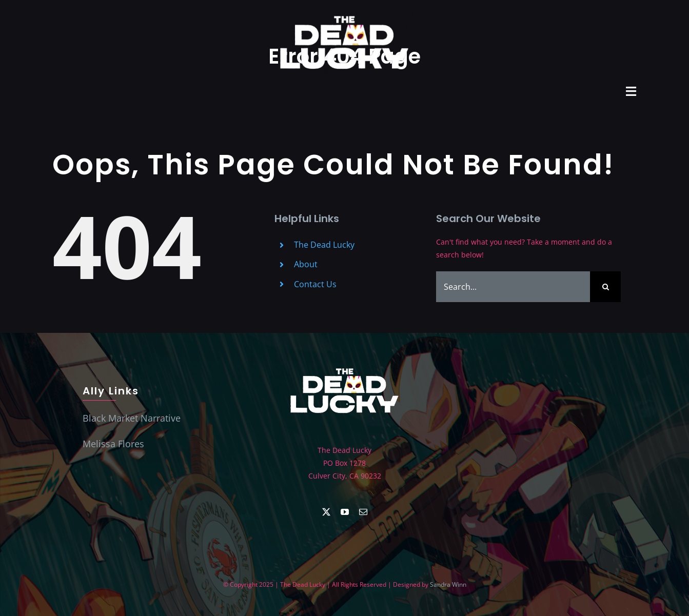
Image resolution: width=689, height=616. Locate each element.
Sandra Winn (448, 584)
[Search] (605, 287)
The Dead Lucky (324, 245)
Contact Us (315, 284)
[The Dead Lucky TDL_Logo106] (344, 367)
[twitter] (326, 512)
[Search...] (513, 287)
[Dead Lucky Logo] (344, 14)
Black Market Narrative (132, 418)
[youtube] (345, 512)
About (306, 264)
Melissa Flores (113, 444)
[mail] (363, 512)
